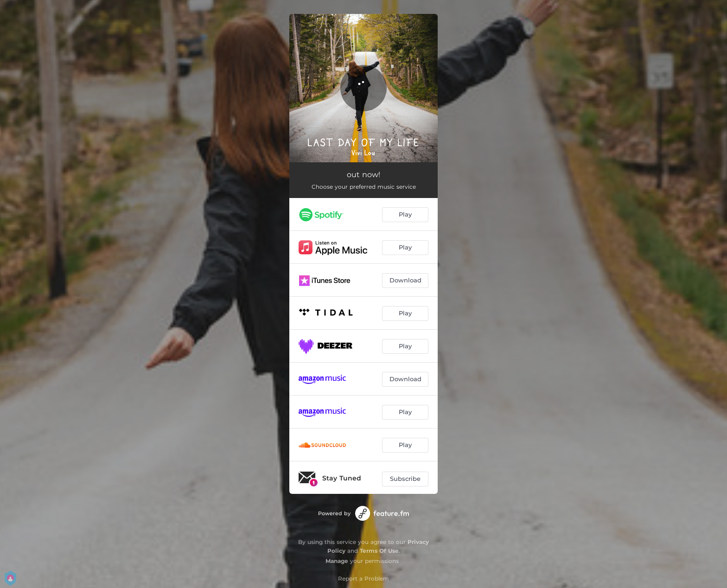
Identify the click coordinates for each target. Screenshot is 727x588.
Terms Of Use (379, 551)
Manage (337, 561)
